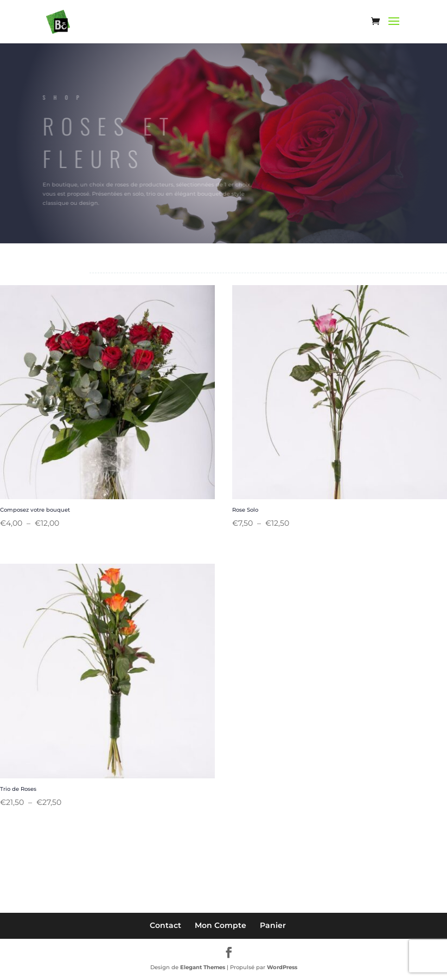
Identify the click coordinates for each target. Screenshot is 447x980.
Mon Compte (221, 925)
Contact (165, 925)
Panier (273, 925)
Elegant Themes (203, 967)
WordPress (282, 967)
